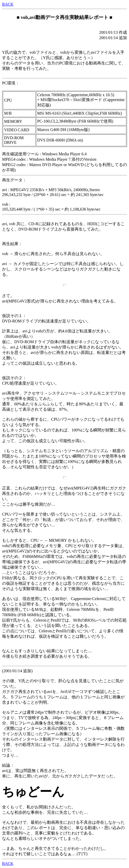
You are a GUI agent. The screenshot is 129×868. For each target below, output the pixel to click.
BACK (8, 4)
